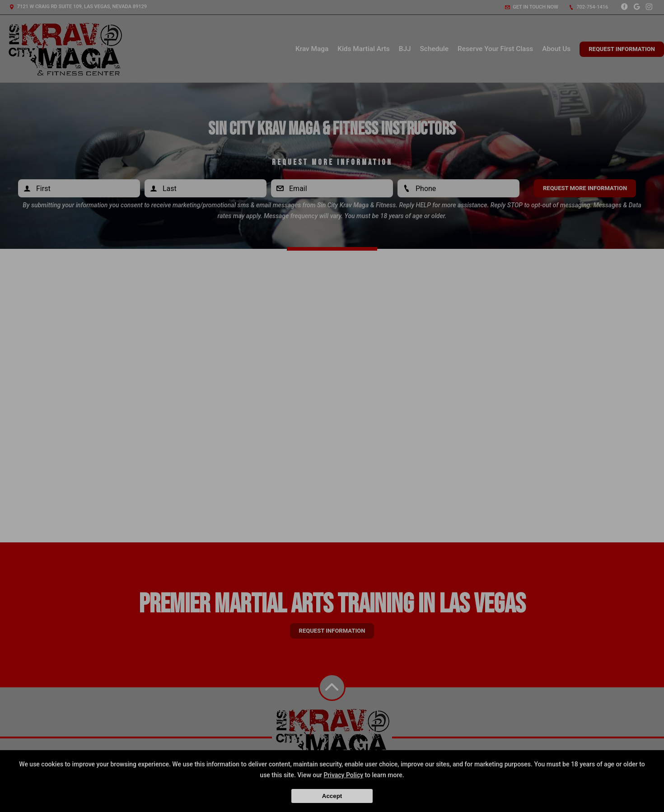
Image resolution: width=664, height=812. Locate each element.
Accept (332, 796)
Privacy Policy (343, 775)
